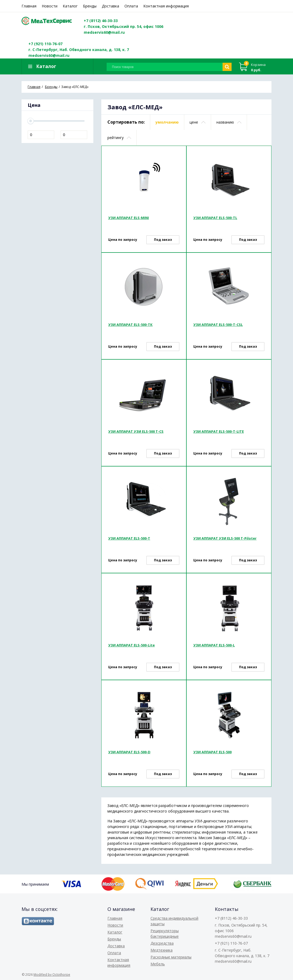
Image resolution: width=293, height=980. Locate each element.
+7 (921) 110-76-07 (45, 44)
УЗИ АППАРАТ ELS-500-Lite (131, 645)
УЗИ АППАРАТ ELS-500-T (129, 538)
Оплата (131, 6)
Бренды (90, 6)
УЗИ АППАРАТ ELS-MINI (129, 218)
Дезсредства (162, 943)
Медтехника (162, 950)
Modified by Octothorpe (52, 975)
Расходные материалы (171, 957)
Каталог (70, 6)
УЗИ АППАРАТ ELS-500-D (129, 752)
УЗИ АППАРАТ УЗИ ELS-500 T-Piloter (225, 538)
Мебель (158, 964)
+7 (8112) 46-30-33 (101, 21)
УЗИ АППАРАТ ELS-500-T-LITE (219, 431)
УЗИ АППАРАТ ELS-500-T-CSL (218, 325)
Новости (50, 6)
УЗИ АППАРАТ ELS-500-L (214, 645)
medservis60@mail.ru (104, 32)
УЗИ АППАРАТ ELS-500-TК (130, 325)
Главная (29, 6)
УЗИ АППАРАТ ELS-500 (212, 752)
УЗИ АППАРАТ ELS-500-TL (215, 218)
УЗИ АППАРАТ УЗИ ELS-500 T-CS (136, 431)
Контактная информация (166, 6)
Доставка (110, 6)
